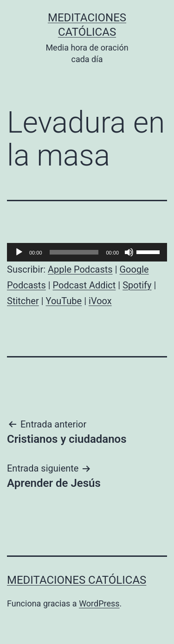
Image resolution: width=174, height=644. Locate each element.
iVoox (100, 301)
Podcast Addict (84, 285)
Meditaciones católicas (77, 580)
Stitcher (23, 301)
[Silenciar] (129, 252)
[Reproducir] (19, 252)
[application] (87, 252)
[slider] (74, 252)
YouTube (64, 301)
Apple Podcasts (80, 269)
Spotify (137, 285)
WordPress (99, 603)
